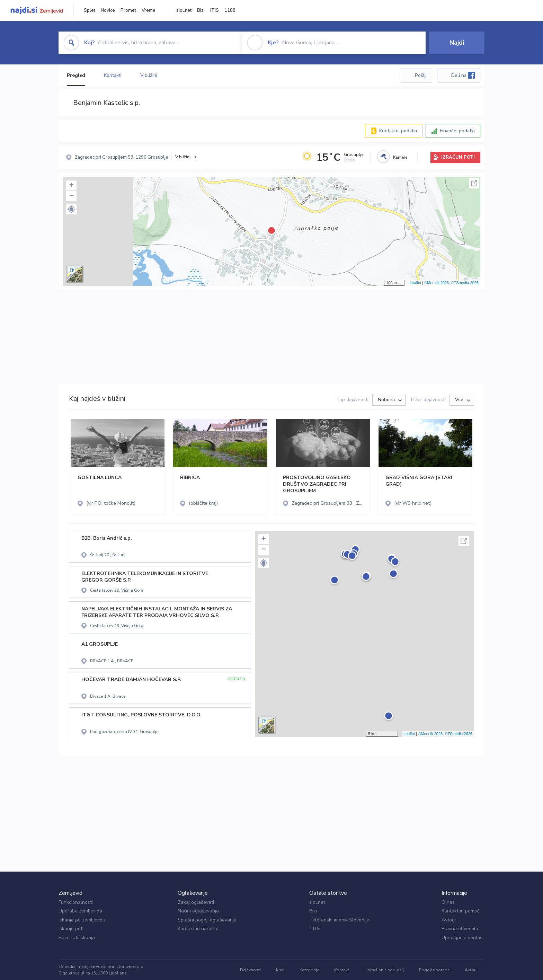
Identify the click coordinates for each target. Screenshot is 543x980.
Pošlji (421, 75)
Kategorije (309, 970)
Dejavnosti (250, 970)
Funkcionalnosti (76, 902)
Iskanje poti (71, 929)
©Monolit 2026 (437, 283)
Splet (90, 10)
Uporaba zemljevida (80, 911)
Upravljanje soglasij (463, 938)
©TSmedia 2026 (465, 283)
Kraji (280, 970)
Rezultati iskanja (77, 938)
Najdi (457, 43)
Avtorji (449, 920)
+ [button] (72, 186)
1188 (230, 10)
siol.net (184, 10)
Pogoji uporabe (434, 970)
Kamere (400, 157)
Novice (108, 10)
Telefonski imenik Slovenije (339, 920)
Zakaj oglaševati (196, 902)
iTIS (215, 10)
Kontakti (113, 75)
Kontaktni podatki (398, 131)
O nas (448, 902)
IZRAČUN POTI (458, 157)
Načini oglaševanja (198, 911)
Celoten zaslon (474, 183)
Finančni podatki (457, 131)
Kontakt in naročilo (198, 929)
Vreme (149, 10)
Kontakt (342, 970)
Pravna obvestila (460, 929)
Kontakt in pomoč (460, 911)
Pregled (76, 75)
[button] (71, 209)
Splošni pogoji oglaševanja (207, 920)
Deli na (463, 75)
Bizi (201, 10)
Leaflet (415, 283)
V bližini (149, 75)
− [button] (72, 196)
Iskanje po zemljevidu (82, 920)
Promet (128, 10)
